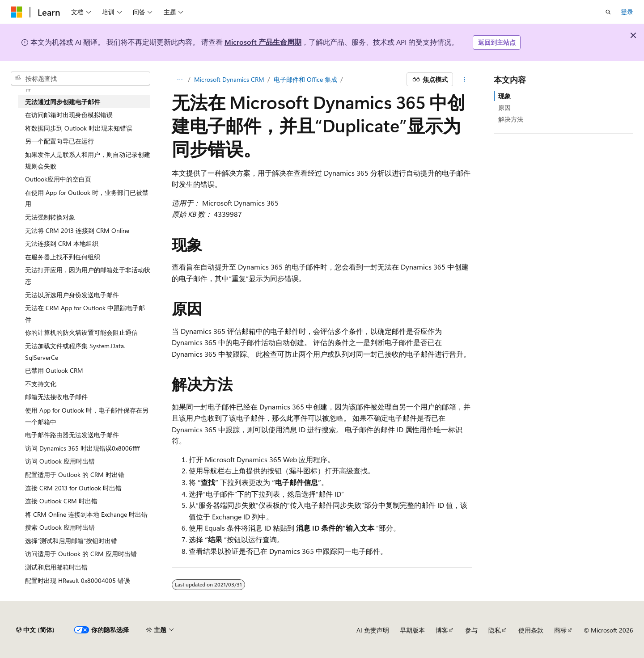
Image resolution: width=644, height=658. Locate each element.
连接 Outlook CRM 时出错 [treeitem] (61, 501)
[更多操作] (464, 80)
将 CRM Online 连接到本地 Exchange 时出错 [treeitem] (86, 514)
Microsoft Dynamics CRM (229, 79)
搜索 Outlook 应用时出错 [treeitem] (60, 527)
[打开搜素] (608, 12)
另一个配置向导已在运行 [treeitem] (59, 141)
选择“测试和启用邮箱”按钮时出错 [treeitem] (71, 541)
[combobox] (80, 79)
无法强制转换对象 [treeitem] (50, 217)
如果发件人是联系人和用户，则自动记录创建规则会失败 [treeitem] (88, 160)
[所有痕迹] (180, 80)
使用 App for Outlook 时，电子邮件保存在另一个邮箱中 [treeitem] (87, 416)
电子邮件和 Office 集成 (305, 79)
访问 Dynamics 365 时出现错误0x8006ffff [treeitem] (82, 448)
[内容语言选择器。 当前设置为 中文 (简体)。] (35, 630)
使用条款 (531, 630)
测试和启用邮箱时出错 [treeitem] (56, 567)
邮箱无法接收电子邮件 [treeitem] (56, 397)
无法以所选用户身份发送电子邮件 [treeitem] (72, 295)
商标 (560, 630)
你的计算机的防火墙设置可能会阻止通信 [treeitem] (81, 332)
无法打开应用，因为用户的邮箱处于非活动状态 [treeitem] (88, 276)
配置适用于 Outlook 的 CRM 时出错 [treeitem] (75, 475)
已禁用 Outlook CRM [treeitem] (54, 370)
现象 (504, 96)
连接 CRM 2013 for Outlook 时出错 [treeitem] (73, 488)
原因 (504, 108)
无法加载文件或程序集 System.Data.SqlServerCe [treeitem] (75, 352)
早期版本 (412, 630)
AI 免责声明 (373, 630)
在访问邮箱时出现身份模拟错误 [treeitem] (69, 115)
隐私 (495, 630)
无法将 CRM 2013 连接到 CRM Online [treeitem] (77, 230)
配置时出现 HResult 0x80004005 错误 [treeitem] (78, 580)
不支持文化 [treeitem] (41, 384)
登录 (627, 12)
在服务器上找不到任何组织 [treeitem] (63, 257)
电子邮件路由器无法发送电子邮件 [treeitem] (72, 435)
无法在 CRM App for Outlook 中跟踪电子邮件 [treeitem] (85, 314)
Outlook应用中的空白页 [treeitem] (58, 179)
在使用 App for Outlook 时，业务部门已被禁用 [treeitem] (87, 198)
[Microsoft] (17, 12)
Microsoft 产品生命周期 (263, 42)
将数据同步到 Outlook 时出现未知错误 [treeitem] (79, 128)
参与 (471, 630)
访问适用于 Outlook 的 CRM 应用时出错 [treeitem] (81, 554)
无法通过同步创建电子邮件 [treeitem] (63, 102)
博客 (442, 630)
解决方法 (511, 119)
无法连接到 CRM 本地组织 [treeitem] (62, 243)
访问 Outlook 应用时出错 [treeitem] (60, 461)
